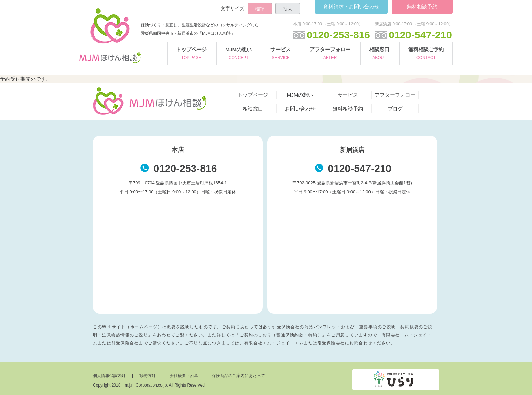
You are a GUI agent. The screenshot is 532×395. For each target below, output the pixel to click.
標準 (260, 9)
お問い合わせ (351, 7)
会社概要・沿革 (184, 376)
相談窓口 (379, 54)
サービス (281, 54)
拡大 (288, 9)
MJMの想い (239, 54)
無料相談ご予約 (426, 54)
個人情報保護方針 (109, 376)
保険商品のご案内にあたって (239, 376)
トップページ (191, 54)
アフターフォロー (330, 54)
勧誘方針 (148, 376)
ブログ (395, 109)
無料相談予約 (422, 7)
